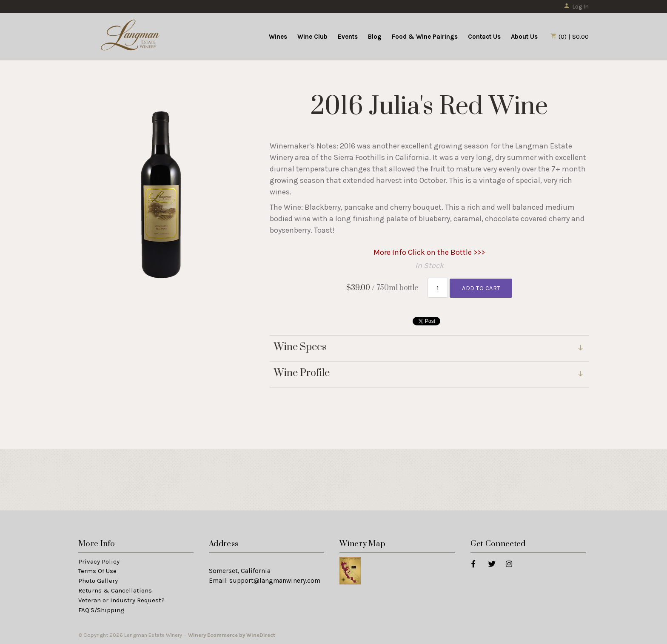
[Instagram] (509, 563)
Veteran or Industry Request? (121, 600)
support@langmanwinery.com (275, 581)
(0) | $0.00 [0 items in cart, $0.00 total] (570, 37)
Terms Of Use (97, 571)
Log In (576, 7)
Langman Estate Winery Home (131, 36)
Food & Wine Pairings (425, 37)
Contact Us (484, 37)
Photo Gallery (98, 581)
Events (348, 37)
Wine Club (312, 37)
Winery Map (362, 544)
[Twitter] (492, 563)
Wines (278, 37)
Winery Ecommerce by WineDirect (232, 635)
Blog (375, 37)
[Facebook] (473, 563)
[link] (429, 375)
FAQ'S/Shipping (101, 610)
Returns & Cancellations (115, 590)
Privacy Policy (99, 561)
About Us (524, 37)
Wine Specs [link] (300, 348)
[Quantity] (438, 288)
